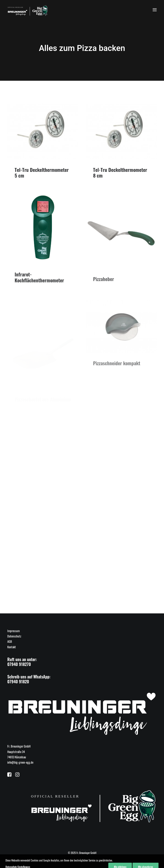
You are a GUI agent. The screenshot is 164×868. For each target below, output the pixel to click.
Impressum (14, 631)
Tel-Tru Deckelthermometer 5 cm (42, 173)
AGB (10, 641)
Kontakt (12, 647)
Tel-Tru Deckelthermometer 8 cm (120, 173)
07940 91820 (18, 681)
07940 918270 (19, 664)
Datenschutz (14, 636)
